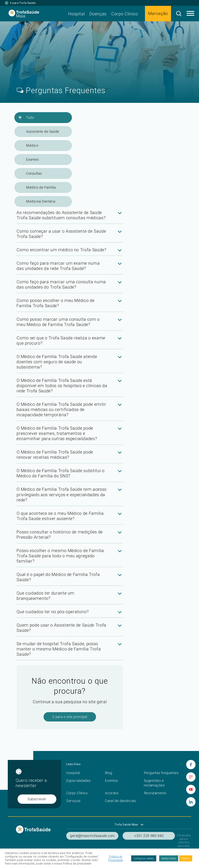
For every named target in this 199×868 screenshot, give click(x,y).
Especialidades (79, 781)
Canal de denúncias (120, 801)
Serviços (73, 801)
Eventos (111, 781)
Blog (109, 773)
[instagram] (191, 777)
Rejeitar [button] (186, 858)
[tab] (70, 217)
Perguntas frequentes (161, 773)
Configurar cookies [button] (144, 858)
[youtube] (191, 789)
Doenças (98, 14)
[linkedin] (191, 802)
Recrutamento (155, 793)
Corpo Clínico (125, 14)
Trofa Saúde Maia (126, 825)
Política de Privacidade (116, 858)
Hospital (76, 14)
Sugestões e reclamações (154, 783)
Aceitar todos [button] (169, 858)
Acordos (112, 793)
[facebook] (191, 765)
